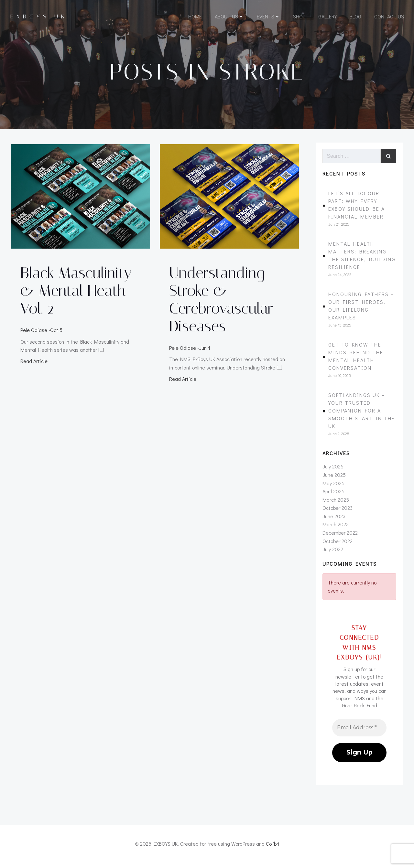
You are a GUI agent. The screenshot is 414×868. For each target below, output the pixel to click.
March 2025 (335, 503)
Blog (355, 17)
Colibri (273, 849)
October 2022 (337, 545)
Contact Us (389, 17)
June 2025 (334, 478)
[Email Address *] (360, 731)
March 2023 (335, 528)
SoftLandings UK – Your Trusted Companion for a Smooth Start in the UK (362, 414)
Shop (299, 17)
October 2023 (337, 512)
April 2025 (333, 495)
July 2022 (332, 553)
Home (195, 17)
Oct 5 (56, 332)
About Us (229, 17)
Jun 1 (205, 350)
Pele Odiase (33, 332)
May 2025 (333, 487)
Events (268, 17)
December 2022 (340, 536)
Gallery (327, 17)
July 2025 (333, 470)
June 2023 (334, 520)
